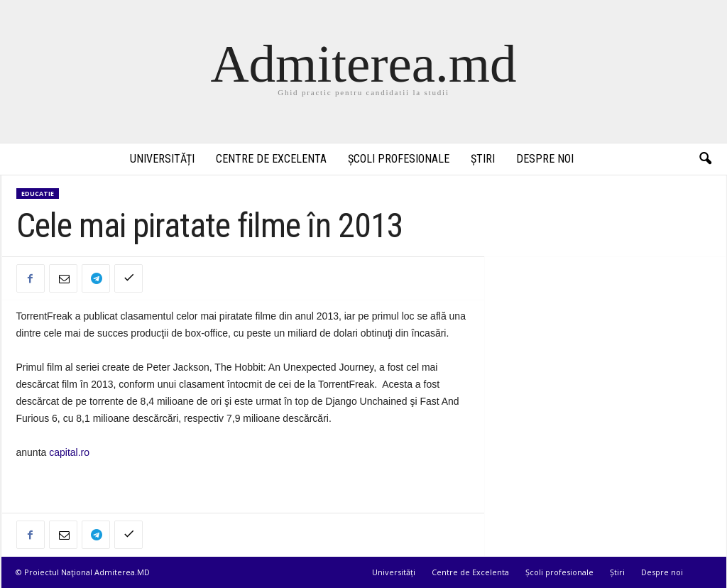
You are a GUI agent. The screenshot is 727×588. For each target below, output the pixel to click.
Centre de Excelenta (271, 159)
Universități (162, 159)
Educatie (38, 194)
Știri (483, 159)
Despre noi (545, 159)
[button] (705, 159)
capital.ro (69, 452)
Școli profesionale (399, 159)
